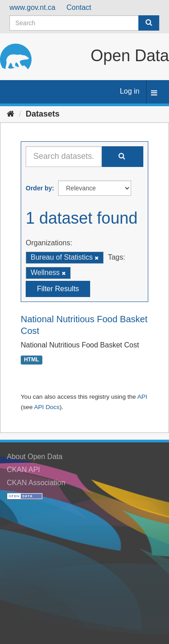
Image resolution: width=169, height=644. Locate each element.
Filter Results (58, 289)
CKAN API (23, 470)
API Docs (47, 407)
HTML (31, 360)
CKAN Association (36, 483)
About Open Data (35, 457)
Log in (130, 91)
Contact (79, 7)
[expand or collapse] (154, 93)
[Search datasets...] (64, 157)
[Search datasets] (84, 23)
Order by (39, 188)
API (142, 397)
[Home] (11, 114)
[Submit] (149, 23)
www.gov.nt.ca (32, 7)
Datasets (43, 114)
